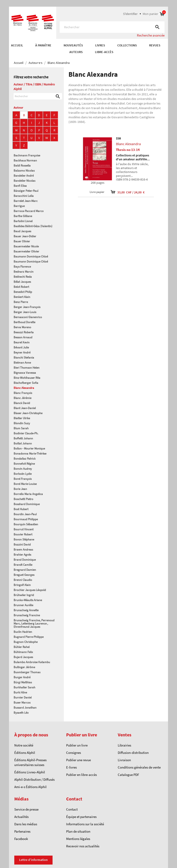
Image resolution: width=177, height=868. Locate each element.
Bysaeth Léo (21, 713)
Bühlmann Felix (23, 652)
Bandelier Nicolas (24, 181)
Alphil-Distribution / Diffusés (34, 779)
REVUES (155, 45)
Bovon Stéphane (24, 539)
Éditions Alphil (25, 753)
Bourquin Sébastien (26, 524)
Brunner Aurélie (23, 605)
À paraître (43, 45)
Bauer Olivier (22, 241)
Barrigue (19, 206)
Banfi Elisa (20, 186)
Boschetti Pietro (23, 499)
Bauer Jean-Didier (25, 236)
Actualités (21, 817)
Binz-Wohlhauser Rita (27, 378)
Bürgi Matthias (23, 682)
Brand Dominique (25, 560)
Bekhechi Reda (23, 277)
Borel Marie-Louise (25, 484)
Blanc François (23, 393)
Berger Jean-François (27, 307)
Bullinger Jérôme (24, 667)
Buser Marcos (22, 703)
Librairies (124, 745)
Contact (72, 809)
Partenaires (22, 831)
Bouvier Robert (23, 534)
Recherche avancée (151, 35)
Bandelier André (24, 176)
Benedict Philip (23, 292)
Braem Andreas (23, 550)
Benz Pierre (21, 302)
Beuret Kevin (22, 342)
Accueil (17, 45)
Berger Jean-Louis (25, 312)
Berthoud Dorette (24, 322)
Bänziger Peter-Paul (26, 191)
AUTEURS (76, 52)
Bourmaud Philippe (26, 519)
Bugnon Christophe (26, 642)
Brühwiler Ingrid (24, 595)
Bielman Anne (22, 363)
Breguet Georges (24, 575)
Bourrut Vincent (24, 529)
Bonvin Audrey (23, 469)
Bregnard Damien (25, 570)
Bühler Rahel (22, 647)
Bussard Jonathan (25, 708)
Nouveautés (73, 45)
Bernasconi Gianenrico (28, 317)
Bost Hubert (21, 509)
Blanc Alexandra (24, 388)
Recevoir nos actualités (83, 846)
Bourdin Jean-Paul (25, 514)
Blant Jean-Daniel (25, 408)
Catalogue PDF (128, 775)
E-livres (71, 767)
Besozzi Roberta (24, 332)
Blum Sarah (21, 428)
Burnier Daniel (23, 697)
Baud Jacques (22, 231)
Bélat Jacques (22, 282)
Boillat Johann (23, 443)
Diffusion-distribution (133, 753)
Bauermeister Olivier (26, 251)
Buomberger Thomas (27, 672)
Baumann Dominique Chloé (31, 256)
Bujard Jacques (23, 657)
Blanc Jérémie (22, 398)
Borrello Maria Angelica (28, 494)
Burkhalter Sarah (24, 687)
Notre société (24, 745)
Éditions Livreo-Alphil (30, 772)
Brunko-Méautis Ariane (28, 600)
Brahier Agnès (22, 555)
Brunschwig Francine (27, 615)
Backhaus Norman (25, 160)
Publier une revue (78, 760)
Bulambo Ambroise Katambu (32, 662)
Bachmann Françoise (27, 155)
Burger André (22, 677)
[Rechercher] (112, 27)
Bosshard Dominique (27, 504)
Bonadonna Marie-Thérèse (30, 454)
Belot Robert (21, 287)
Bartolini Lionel (23, 221)
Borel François (23, 479)
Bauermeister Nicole (26, 246)
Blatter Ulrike (22, 418)
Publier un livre (77, 745)
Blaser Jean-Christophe (28, 413)
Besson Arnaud (23, 337)
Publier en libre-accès (81, 775)
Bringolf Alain (22, 585)
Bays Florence (22, 267)
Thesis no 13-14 (128, 150)
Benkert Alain (22, 297)
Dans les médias (26, 824)
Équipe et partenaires (81, 817)
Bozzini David (22, 544)
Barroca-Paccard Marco (29, 211)
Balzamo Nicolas (24, 171)
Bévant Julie (21, 347)
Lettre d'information (33, 860)
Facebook (21, 839)
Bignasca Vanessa (25, 373)
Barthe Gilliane (23, 216)
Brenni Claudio (23, 580)
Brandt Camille (23, 565)
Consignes (74, 753)
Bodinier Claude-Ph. (26, 433)
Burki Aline (20, 692)
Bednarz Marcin (24, 272)
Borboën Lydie (23, 474)
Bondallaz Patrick (25, 459)
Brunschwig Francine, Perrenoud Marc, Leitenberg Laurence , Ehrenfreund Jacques (34, 623)
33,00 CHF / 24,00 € (125, 192)
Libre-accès (104, 52)
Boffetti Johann (23, 438)
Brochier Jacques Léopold (30, 590)
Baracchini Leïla (24, 196)
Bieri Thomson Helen (27, 368)
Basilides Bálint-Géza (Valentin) (33, 226)
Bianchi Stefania (24, 358)
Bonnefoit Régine (24, 464)
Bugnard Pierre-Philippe (29, 637)
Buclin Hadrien (23, 632)
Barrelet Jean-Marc (26, 201)
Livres (100, 45)
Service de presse (26, 809)
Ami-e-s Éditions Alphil (30, 787)
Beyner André (22, 352)
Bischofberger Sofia (26, 383)
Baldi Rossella (22, 165)
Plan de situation (78, 831)
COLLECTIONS (127, 45)
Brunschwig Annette (26, 610)
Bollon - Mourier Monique (29, 448)
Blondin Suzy (22, 423)
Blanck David (22, 403)
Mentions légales (78, 839)
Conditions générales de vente (139, 767)
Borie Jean (20, 489)
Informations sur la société (85, 824)
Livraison (124, 760)
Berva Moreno (22, 327)
